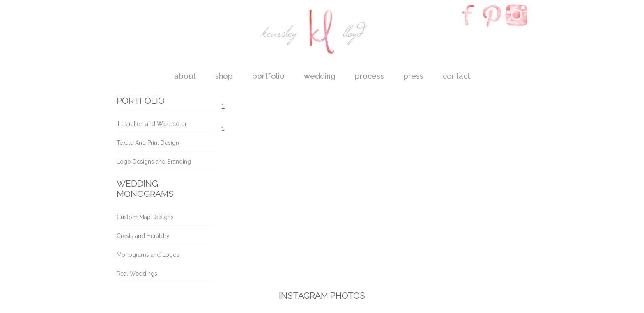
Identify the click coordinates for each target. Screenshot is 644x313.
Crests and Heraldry (143, 236)
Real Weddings (137, 274)
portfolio (268, 76)
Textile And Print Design (148, 143)
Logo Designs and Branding (154, 162)
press (413, 76)
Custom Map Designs (145, 217)
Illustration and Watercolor (152, 124)
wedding (320, 76)
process (369, 76)
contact (457, 76)
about (185, 76)
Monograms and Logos (148, 255)
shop (224, 76)
